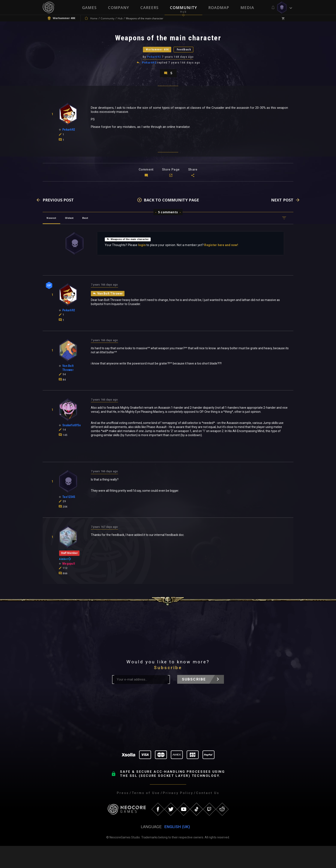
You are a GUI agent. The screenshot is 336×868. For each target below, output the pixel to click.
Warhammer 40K (152, 57)
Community (183, 8)
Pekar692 (154, 68)
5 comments (168, 232)
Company (118, 8)
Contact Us (208, 815)
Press (123, 815)
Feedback (193, 57)
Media (248, 8)
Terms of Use (146, 815)
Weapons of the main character (132, 259)
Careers (149, 8)
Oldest (77, 238)
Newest (54, 238)
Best (98, 238)
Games (89, 8)
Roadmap (219, 8)
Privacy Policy (178, 815)
